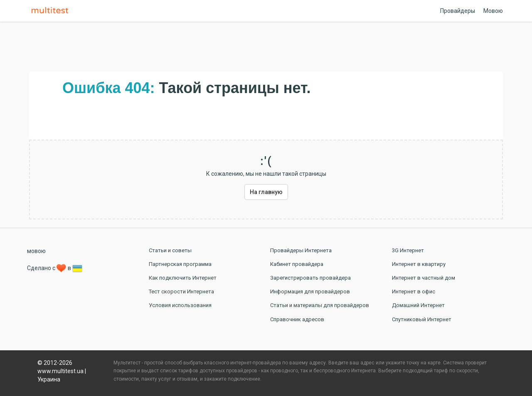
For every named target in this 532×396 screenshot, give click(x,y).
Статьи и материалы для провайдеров (320, 305)
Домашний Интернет (418, 305)
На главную (266, 192)
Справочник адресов (297, 319)
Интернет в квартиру (419, 264)
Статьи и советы (170, 250)
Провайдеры (458, 11)
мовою (36, 251)
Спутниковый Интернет (422, 319)
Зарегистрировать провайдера (310, 278)
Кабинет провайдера (297, 264)
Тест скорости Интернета (181, 291)
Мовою (493, 11)
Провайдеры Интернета (301, 250)
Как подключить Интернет (183, 278)
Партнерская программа (180, 264)
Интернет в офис (414, 291)
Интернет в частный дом (424, 278)
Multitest (52, 11)
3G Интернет (408, 250)
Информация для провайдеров (310, 291)
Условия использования (180, 305)
